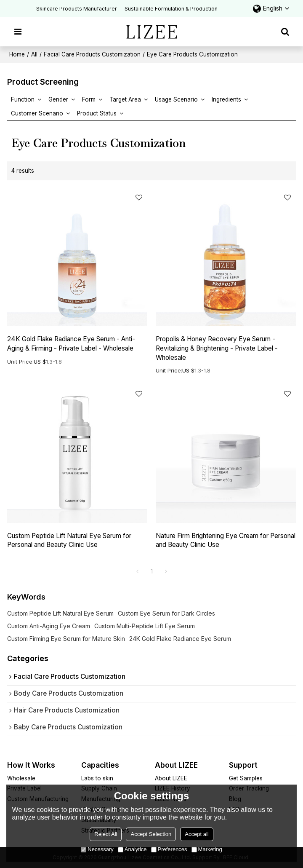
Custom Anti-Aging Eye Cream (49, 626)
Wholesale (21, 778)
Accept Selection (151, 834)
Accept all (197, 834)
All (34, 54)
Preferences (169, 849)
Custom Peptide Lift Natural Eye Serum (60, 613)
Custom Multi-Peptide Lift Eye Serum (145, 626)
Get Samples (246, 778)
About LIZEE (171, 778)
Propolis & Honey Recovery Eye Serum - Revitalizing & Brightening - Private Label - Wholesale (217, 348)
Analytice (132, 849)
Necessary (97, 849)
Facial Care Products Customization (92, 54)
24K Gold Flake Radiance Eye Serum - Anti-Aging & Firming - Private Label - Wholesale (71, 344)
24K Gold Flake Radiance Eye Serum (180, 639)
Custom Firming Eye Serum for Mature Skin (66, 639)
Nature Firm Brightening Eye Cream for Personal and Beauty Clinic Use (226, 540)
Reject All (106, 834)
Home (17, 54)
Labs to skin (97, 778)
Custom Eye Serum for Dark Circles (166, 613)
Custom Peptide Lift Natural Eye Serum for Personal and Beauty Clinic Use (69, 540)
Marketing (207, 849)
